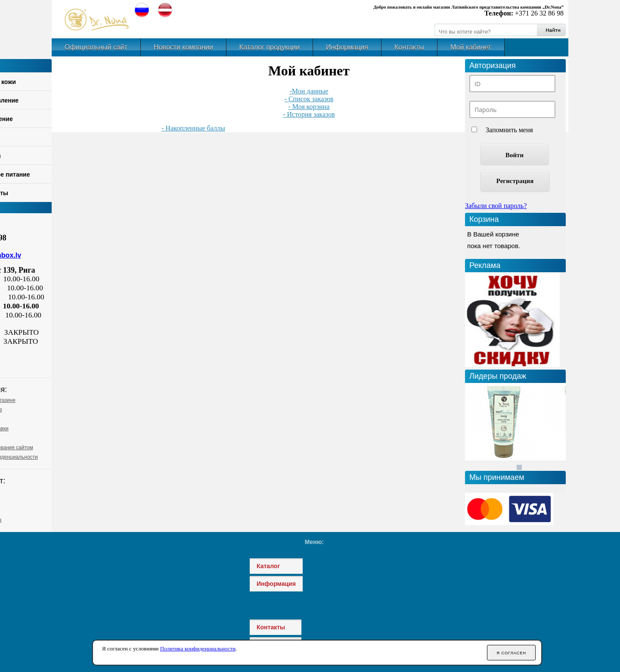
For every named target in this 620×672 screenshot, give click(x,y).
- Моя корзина (309, 107)
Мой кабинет (471, 47)
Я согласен (511, 653)
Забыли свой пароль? (496, 206)
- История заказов (309, 114)
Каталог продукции (270, 47)
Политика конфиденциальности (198, 649)
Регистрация (515, 181)
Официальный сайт (96, 47)
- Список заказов (309, 99)
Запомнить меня (509, 130)
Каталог (268, 566)
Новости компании (183, 47)
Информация (347, 47)
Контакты (409, 47)
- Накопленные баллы (193, 128)
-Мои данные (309, 91)
